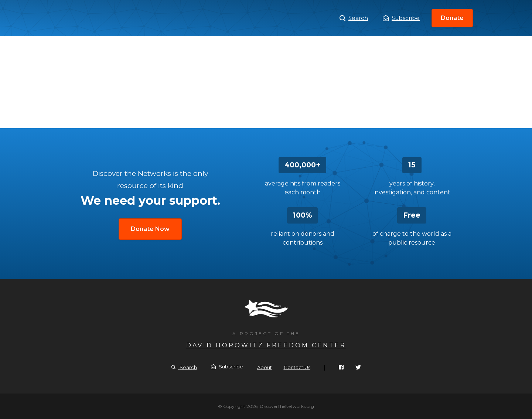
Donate (452, 18)
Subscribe (401, 18)
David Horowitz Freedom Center (266, 345)
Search (354, 18)
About (265, 367)
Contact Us (297, 367)
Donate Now (150, 229)
